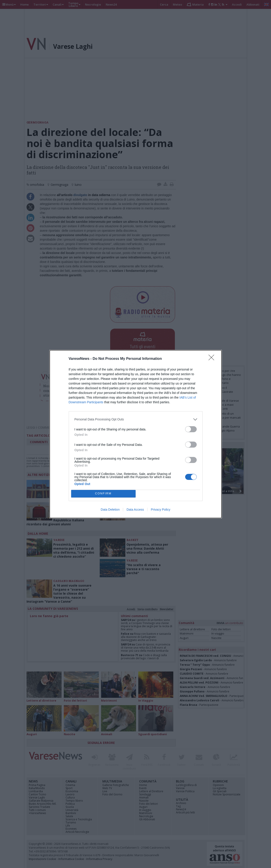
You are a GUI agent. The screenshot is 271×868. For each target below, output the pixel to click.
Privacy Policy (160, 510)
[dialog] (136, 434)
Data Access (135, 510)
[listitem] (136, 419)
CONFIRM (103, 494)
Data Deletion (110, 510)
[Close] (213, 359)
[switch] (191, 429)
